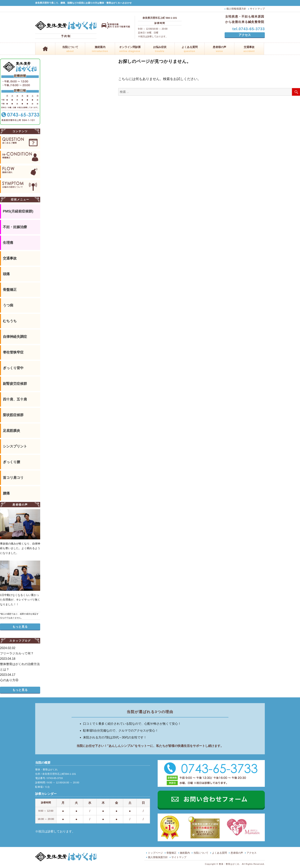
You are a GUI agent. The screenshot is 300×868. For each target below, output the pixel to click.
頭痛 (6, 274)
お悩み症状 (160, 49)
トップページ (155, 853)
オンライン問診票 (130, 49)
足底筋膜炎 (11, 431)
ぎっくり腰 (11, 462)
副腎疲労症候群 (15, 384)
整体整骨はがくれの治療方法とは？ (20, 664)
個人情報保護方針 (236, 9)
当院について (70, 49)
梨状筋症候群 (13, 415)
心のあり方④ (20, 677)
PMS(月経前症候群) (18, 211)
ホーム (45, 49)
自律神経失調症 (15, 337)
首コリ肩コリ (13, 478)
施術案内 (100, 49)
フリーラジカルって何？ (20, 650)
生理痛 (8, 243)
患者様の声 (219, 49)
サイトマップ (257, 9)
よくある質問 (190, 49)
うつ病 (8, 305)
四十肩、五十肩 (15, 399)
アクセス (245, 35)
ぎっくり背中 (13, 368)
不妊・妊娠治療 (15, 227)
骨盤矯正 (10, 290)
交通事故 (249, 49)
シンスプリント (15, 446)
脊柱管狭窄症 (13, 352)
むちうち (10, 321)
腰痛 (6, 493)
